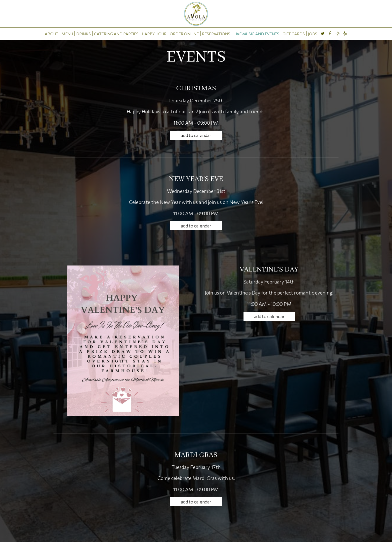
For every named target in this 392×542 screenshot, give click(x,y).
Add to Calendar (196, 135)
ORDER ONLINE (184, 34)
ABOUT (51, 34)
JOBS (313, 34)
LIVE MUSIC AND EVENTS (256, 34)
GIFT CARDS (294, 34)
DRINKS (83, 34)
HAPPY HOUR (154, 34)
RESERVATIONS (216, 34)
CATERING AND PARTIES (116, 34)
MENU (67, 34)
